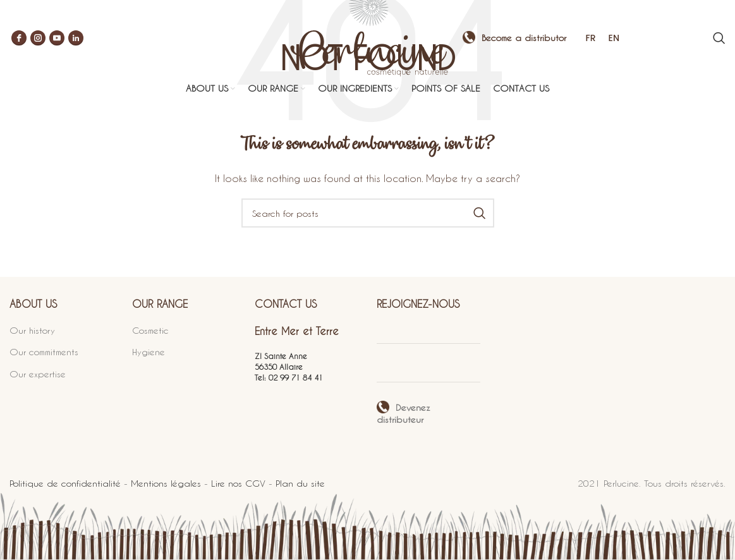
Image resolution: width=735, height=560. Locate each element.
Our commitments (44, 352)
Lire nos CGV (238, 483)
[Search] (719, 38)
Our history (32, 330)
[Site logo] (368, 36)
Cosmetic (150, 330)
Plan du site (300, 483)
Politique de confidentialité (65, 483)
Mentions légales (166, 483)
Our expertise (38, 374)
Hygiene (149, 352)
